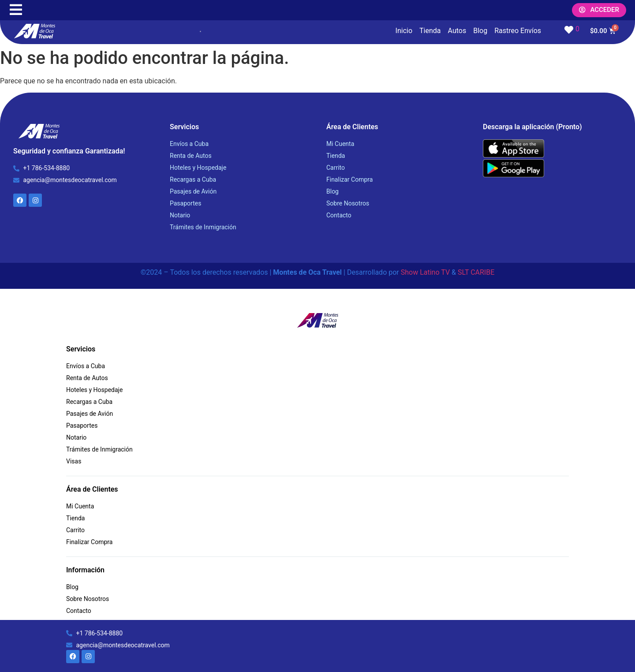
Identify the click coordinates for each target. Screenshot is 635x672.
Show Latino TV (425, 272)
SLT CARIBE (476, 272)
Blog (480, 31)
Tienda (430, 31)
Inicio (404, 31)
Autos (457, 31)
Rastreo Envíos (518, 31)
